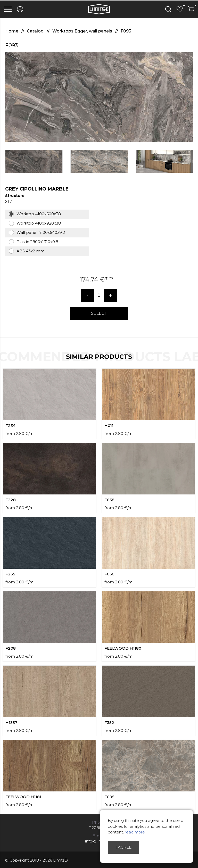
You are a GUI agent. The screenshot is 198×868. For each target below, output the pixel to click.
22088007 (99, 828)
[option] (99, 97)
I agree (123, 847)
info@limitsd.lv (99, 841)
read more (135, 832)
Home (12, 31)
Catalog (36, 31)
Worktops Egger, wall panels (83, 31)
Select (99, 313)
